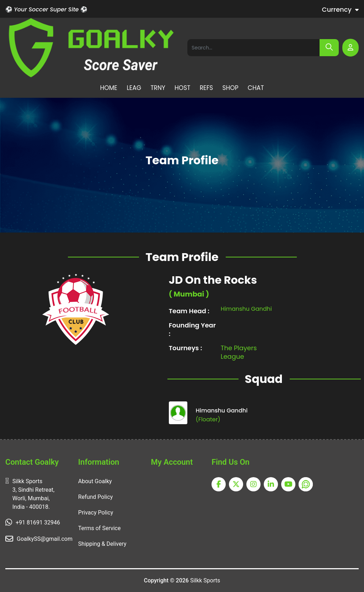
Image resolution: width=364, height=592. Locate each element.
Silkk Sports (205, 580)
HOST (182, 88)
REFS (207, 88)
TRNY (158, 88)
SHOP (231, 88)
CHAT (256, 88)
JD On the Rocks (213, 286)
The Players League (239, 358)
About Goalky (95, 481)
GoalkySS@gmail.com (45, 539)
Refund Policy (95, 497)
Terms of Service (100, 528)
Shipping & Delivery (102, 544)
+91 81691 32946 (38, 522)
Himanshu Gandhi (246, 314)
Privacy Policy (96, 513)
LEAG (134, 88)
